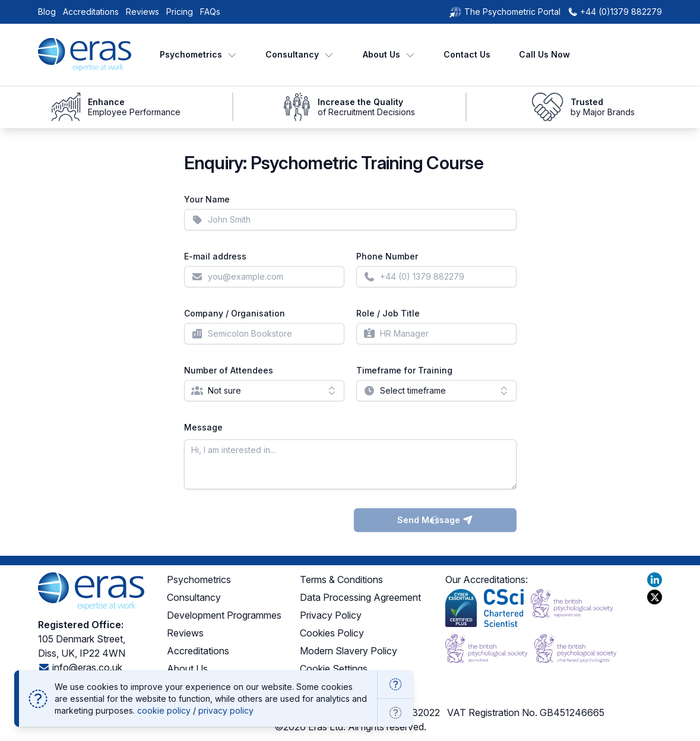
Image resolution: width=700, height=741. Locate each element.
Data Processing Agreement (360, 597)
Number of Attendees (229, 370)
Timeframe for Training (404, 370)
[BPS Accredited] (486, 648)
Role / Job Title (388, 313)
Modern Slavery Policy (349, 651)
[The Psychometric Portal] (505, 12)
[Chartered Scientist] (504, 608)
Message (203, 427)
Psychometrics (199, 54)
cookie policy (164, 710)
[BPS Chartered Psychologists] (575, 648)
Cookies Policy (332, 633)
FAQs (210, 12)
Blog (47, 12)
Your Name (207, 199)
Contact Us (467, 54)
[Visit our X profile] (655, 597)
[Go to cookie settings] (395, 713)
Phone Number (387, 256)
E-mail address (215, 256)
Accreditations (91, 12)
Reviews (142, 12)
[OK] (395, 684)
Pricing (180, 12)
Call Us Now (544, 54)
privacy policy (226, 710)
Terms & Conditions (341, 579)
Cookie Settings (334, 669)
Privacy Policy (331, 615)
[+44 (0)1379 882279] (615, 12)
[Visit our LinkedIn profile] (655, 580)
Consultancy (300, 54)
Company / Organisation (235, 313)
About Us (389, 54)
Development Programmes (224, 615)
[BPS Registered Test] (572, 608)
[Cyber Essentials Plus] (461, 608)
